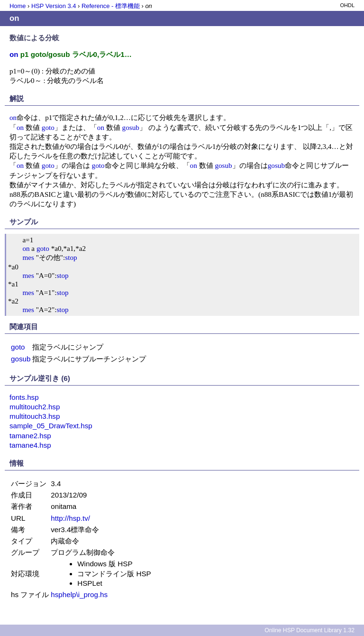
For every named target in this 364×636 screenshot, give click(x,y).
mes (28, 257)
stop (71, 257)
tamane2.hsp (30, 436)
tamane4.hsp (30, 445)
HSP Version (54, 6)
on (13, 117)
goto (48, 127)
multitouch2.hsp (35, 407)
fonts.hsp (24, 397)
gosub (131, 127)
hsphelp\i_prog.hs (79, 595)
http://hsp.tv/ (70, 518)
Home (18, 6)
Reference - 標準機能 (111, 6)
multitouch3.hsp (35, 416)
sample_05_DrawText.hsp (51, 426)
